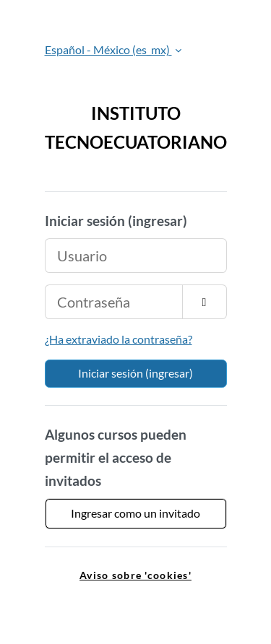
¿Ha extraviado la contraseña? (119, 339)
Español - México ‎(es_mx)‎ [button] (108, 49)
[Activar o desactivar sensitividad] (205, 302)
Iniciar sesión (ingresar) (135, 373)
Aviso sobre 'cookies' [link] (135, 575)
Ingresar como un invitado (135, 513)
